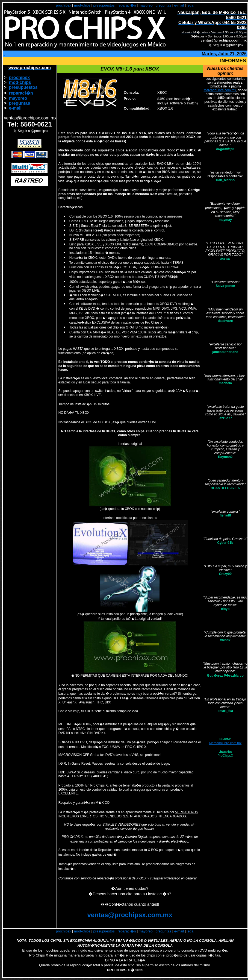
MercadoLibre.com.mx (220, 90)
